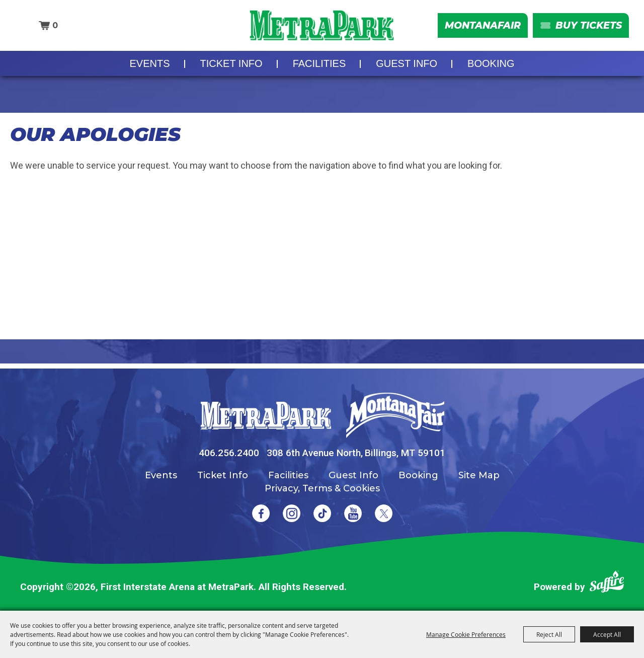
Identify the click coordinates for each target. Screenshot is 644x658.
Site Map (479, 475)
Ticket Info (231, 63)
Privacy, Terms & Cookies (322, 488)
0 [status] (55, 25)
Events (150, 63)
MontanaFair (483, 25)
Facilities (319, 63)
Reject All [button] (549, 634)
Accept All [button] (607, 634)
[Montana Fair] (395, 415)
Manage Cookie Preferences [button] (466, 634)
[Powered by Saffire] (607, 584)
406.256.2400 (229, 453)
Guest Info (407, 63)
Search (25, 26)
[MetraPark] (266, 416)
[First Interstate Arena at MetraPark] (322, 25)
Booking (491, 63)
